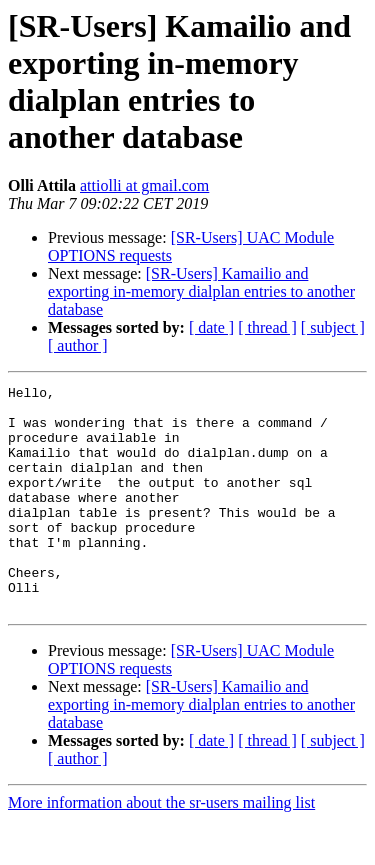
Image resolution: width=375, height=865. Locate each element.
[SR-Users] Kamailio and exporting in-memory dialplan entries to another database (201, 291)
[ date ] (211, 327)
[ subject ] (333, 327)
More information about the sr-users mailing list (161, 847)
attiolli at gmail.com (144, 185)
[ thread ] (267, 327)
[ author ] (78, 345)
